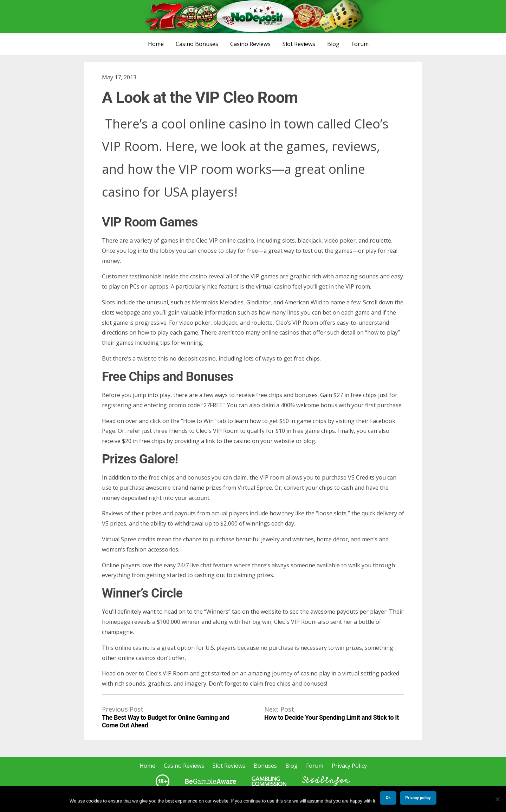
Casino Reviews (250, 44)
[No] (497, 799)
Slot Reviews (299, 44)
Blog (333, 44)
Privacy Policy (349, 766)
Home (156, 44)
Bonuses (265, 766)
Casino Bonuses (197, 44)
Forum (360, 44)
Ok (388, 798)
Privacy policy (418, 798)
